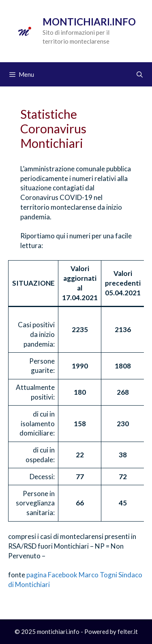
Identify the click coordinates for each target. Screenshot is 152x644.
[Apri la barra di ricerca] (140, 74)
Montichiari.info (89, 22)
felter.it (128, 631)
